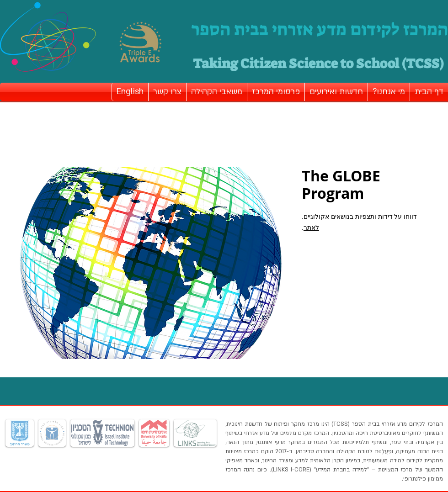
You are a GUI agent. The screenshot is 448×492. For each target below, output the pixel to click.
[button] (389, 92)
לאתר (311, 227)
